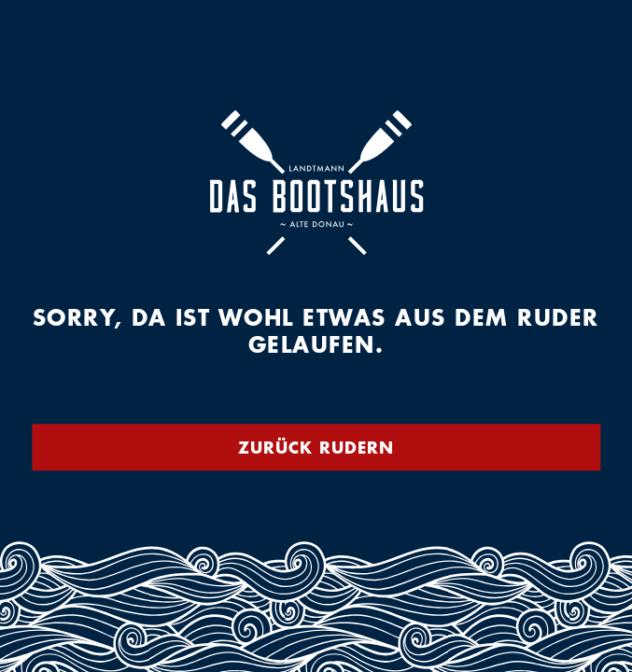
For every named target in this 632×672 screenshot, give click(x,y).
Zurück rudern (316, 447)
